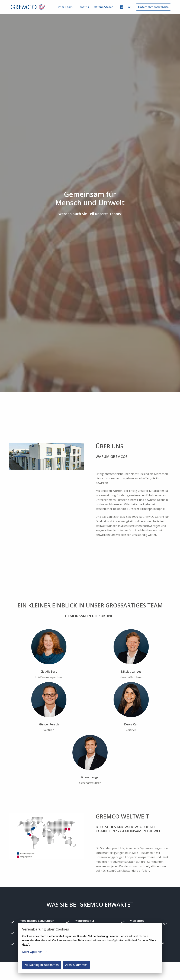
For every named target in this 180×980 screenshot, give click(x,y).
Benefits (83, 7)
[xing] (130, 7)
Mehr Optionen (34, 952)
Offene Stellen (104, 7)
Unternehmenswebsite (153, 7)
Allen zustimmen (76, 965)
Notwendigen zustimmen (42, 965)
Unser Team (65, 7)
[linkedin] (122, 7)
